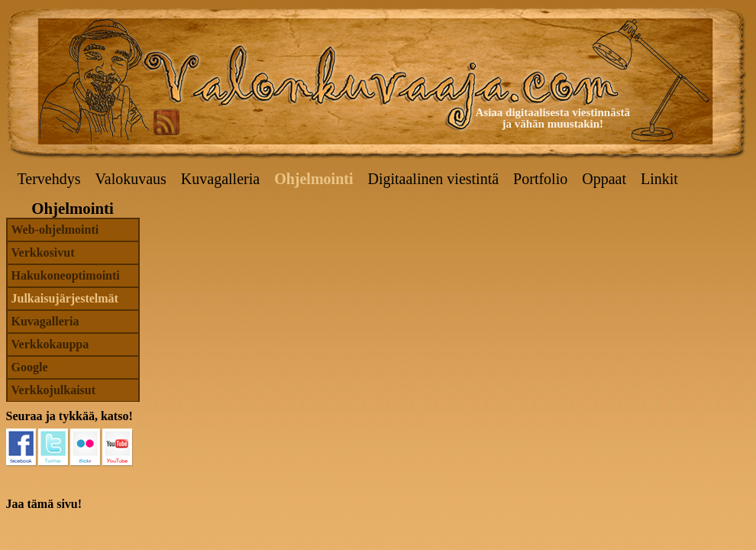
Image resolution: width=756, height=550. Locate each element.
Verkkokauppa (50, 344)
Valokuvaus (131, 179)
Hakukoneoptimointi (66, 275)
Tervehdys (49, 179)
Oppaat (604, 179)
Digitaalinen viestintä (433, 179)
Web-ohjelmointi (55, 230)
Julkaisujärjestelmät (65, 298)
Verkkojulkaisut (54, 390)
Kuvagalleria (220, 179)
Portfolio (540, 179)
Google (30, 367)
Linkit (659, 179)
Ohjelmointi (313, 179)
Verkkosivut (43, 252)
